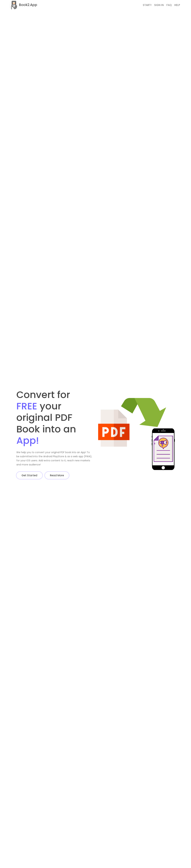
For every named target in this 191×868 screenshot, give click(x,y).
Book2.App (23, 5)
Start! (147, 5)
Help (177, 5)
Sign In (159, 5)
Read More (57, 475)
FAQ (169, 5)
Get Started (29, 475)
